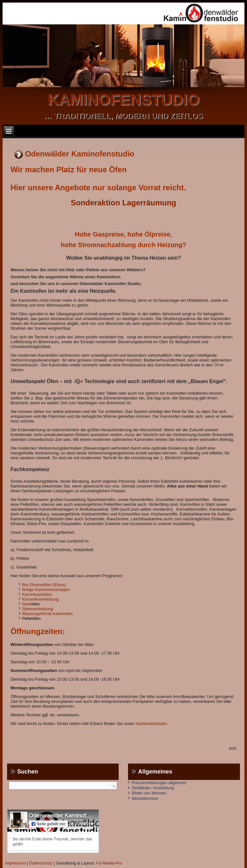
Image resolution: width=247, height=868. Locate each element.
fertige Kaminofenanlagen (46, 590)
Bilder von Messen (149, 793)
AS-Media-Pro (109, 863)
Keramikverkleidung (41, 599)
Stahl (27, 604)
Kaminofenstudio (151, 724)
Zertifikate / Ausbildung (153, 788)
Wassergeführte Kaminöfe (46, 614)
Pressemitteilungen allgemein (159, 783)
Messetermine (145, 798)
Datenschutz (41, 863)
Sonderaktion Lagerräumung (123, 203)
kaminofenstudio (123, 99)
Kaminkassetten (37, 594)
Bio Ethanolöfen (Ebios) (44, 585)
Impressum (15, 863)
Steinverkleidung (38, 609)
